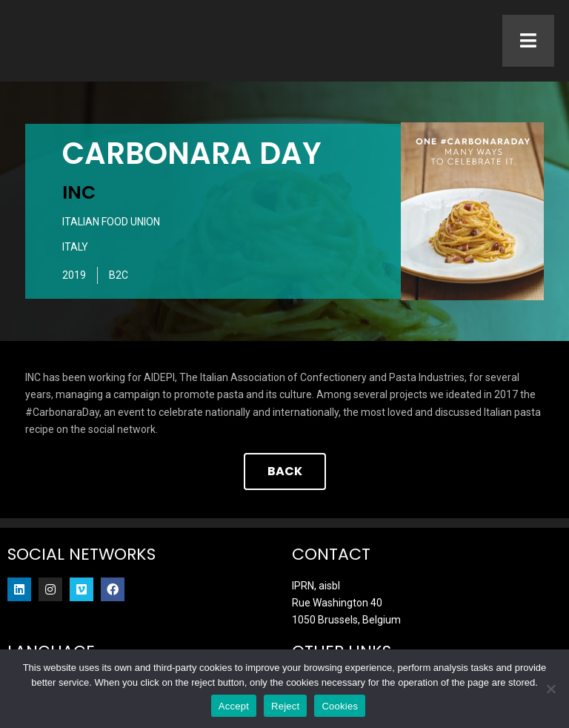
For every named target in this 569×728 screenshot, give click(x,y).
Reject (285, 706)
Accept (234, 706)
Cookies (340, 706)
